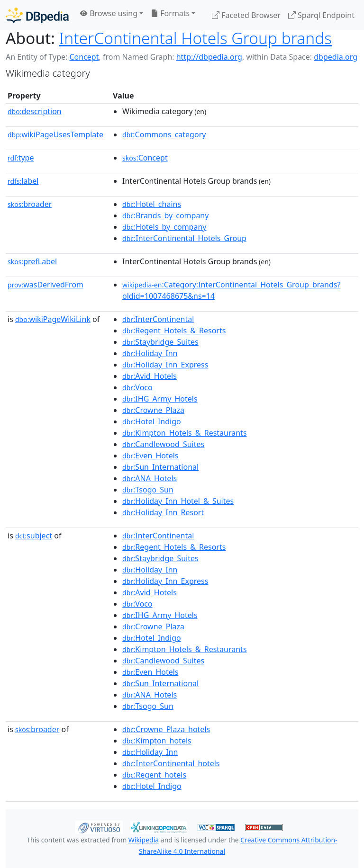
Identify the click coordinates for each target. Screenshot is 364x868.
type (21, 158)
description (35, 111)
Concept (84, 57)
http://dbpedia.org (209, 57)
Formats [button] (170, 13)
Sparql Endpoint (321, 15)
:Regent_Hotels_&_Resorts (174, 331)
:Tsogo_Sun (148, 490)
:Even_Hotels (150, 456)
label (23, 181)
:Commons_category (164, 134)
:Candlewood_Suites (163, 444)
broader (30, 204)
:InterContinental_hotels (171, 763)
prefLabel (32, 261)
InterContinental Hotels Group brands (196, 38)
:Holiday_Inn (150, 353)
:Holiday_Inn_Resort (163, 512)
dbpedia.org (336, 57)
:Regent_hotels (154, 775)
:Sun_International (160, 467)
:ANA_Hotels (150, 478)
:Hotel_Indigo (152, 421)
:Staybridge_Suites (160, 342)
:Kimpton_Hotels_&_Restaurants (185, 433)
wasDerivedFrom (45, 285)
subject (34, 536)
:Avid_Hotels (150, 376)
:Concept (145, 158)
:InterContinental (158, 319)
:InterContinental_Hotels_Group (184, 238)
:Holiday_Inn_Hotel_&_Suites (178, 501)
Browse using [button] (109, 13)
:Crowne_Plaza (153, 410)
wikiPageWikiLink (53, 319)
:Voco (137, 387)
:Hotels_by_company (164, 227)
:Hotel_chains (152, 204)
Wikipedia (144, 840)
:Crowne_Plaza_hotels (166, 729)
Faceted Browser (246, 15)
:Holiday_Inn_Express (165, 365)
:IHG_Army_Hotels (160, 399)
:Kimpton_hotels (157, 741)
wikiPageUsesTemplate (55, 134)
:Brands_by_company (165, 215)
